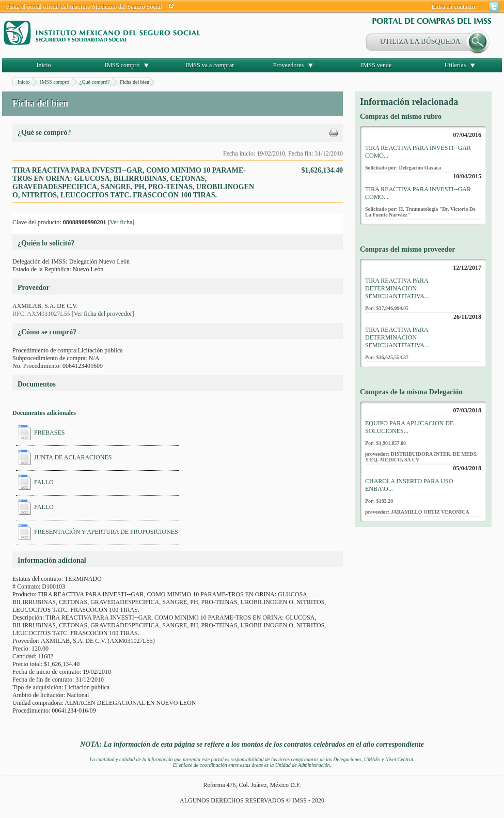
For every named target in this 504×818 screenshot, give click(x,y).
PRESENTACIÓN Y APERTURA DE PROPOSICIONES (106, 532)
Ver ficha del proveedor (103, 314)
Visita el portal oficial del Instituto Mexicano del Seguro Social (84, 7)
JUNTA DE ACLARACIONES (73, 457)
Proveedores (288, 65)
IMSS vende (376, 65)
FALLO (44, 482)
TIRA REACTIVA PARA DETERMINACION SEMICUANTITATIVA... (397, 288)
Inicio (44, 65)
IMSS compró (122, 65)
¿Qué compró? (95, 82)
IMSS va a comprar (210, 65)
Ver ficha (121, 222)
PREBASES (49, 433)
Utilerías (455, 65)
